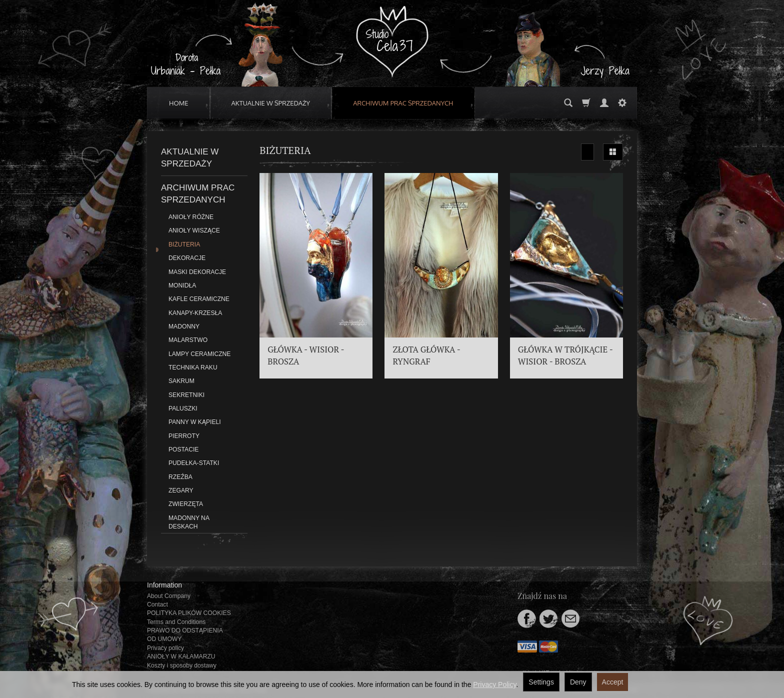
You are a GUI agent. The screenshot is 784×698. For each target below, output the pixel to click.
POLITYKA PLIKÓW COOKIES (189, 613)
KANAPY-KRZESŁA (195, 313)
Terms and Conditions (176, 622)
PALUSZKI (183, 408)
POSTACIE (183, 449)
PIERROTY (184, 436)
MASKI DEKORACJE (197, 272)
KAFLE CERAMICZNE (199, 299)
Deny (578, 682)
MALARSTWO (188, 340)
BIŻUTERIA (184, 244)
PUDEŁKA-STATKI (194, 463)
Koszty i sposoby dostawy (182, 665)
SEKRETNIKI (186, 395)
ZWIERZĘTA (186, 504)
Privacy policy (165, 648)
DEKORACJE (187, 258)
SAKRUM (181, 381)
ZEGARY (181, 490)
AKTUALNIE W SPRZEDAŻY (271, 103)
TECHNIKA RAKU (193, 367)
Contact (157, 604)
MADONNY (184, 326)
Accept (613, 682)
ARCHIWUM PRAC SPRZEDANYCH (403, 103)
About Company (169, 596)
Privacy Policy (494, 684)
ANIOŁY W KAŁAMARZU (181, 656)
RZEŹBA (180, 477)
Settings (541, 682)
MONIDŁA (182, 285)
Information (164, 585)
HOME (179, 103)
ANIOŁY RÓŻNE (191, 217)
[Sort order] (587, 152)
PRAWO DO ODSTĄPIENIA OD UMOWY (185, 635)
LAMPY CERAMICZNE (199, 354)
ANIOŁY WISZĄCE (194, 230)
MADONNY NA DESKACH (189, 522)
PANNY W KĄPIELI (195, 422)
